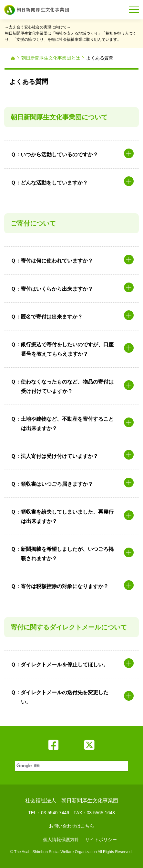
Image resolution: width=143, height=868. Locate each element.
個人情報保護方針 (61, 840)
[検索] (71, 766)
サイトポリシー (101, 840)
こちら (87, 826)
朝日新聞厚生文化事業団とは (51, 58)
